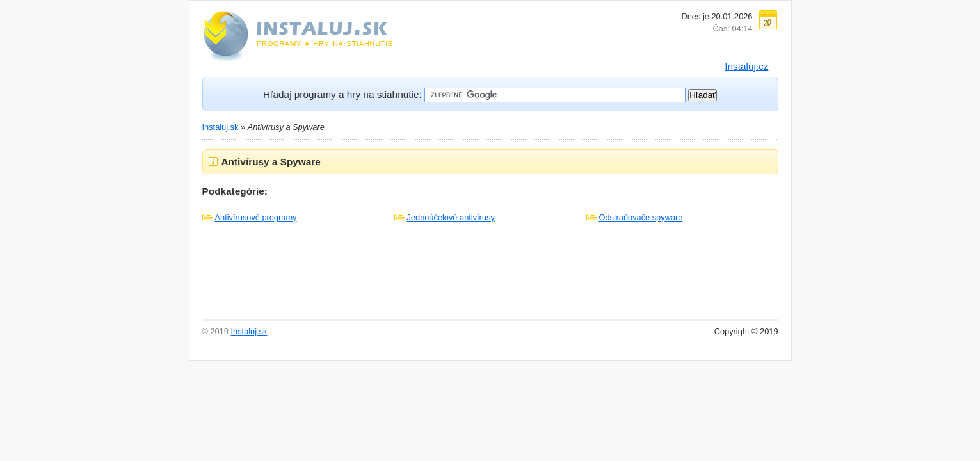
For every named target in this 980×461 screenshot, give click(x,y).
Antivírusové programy (256, 217)
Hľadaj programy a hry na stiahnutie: (342, 94)
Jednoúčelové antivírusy (451, 217)
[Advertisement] (490, 277)
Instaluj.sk (221, 127)
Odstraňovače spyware (641, 217)
